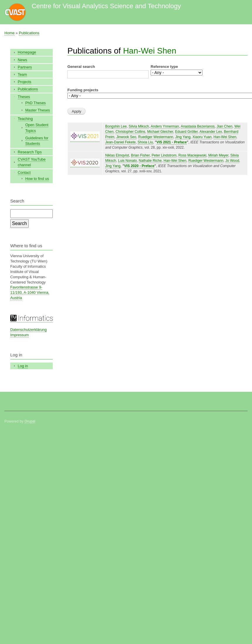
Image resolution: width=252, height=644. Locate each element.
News (23, 60)
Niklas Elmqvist (117, 155)
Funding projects (83, 90)
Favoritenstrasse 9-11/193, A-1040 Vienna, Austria (30, 292)
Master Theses (38, 110)
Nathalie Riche (150, 161)
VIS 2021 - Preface (172, 142)
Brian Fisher (140, 155)
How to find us (37, 179)
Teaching (25, 119)
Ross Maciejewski (192, 155)
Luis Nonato (127, 161)
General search (81, 67)
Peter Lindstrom (164, 155)
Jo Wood (232, 161)
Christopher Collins (130, 132)
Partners (25, 67)
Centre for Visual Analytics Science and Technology (106, 6)
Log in (23, 366)
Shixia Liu (145, 142)
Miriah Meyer (218, 155)
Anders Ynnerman (165, 126)
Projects (25, 82)
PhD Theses (35, 103)
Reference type (164, 67)
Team (22, 74)
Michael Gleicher (160, 132)
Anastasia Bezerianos (198, 126)
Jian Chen (224, 126)
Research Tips (30, 152)
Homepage (27, 52)
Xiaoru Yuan (202, 137)
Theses (24, 97)
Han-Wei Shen (150, 51)
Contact (24, 172)
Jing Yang (183, 137)
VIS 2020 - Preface (139, 166)
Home (10, 33)
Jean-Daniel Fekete (120, 142)
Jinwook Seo (126, 137)
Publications (29, 33)
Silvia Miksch (139, 126)
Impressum (19, 335)
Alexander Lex (211, 132)
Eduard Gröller (187, 132)
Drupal (30, 421)
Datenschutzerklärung (28, 330)
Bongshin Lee (116, 126)
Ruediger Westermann (156, 137)
